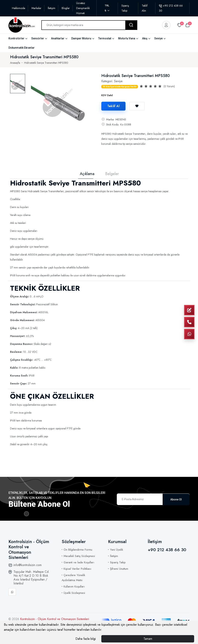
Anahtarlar (58, 38)
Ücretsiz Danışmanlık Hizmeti (83, 8)
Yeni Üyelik (116, 550)
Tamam (148, 639)
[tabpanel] (60, 100)
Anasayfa (15, 63)
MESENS (121, 119)
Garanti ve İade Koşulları (79, 562)
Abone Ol (176, 499)
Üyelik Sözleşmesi (74, 593)
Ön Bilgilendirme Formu (78, 550)
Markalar (36, 8)
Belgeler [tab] (112, 174)
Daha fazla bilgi (86, 639)
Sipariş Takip (118, 562)
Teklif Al (113, 106)
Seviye (158, 38)
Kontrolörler (16, 38)
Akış (145, 38)
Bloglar (66, 8)
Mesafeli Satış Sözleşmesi (79, 556)
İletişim (52, 8)
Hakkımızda (19, 8)
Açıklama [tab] (87, 174)
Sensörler (38, 38)
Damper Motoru (81, 38)
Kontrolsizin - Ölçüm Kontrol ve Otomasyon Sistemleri (55, 619)
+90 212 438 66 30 (167, 550)
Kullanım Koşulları (74, 586)
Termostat (105, 38)
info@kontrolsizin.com (28, 565)
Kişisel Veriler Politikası (77, 569)
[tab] (18, 84)
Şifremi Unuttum (119, 569)
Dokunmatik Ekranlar (22, 48)
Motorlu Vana (127, 38)
